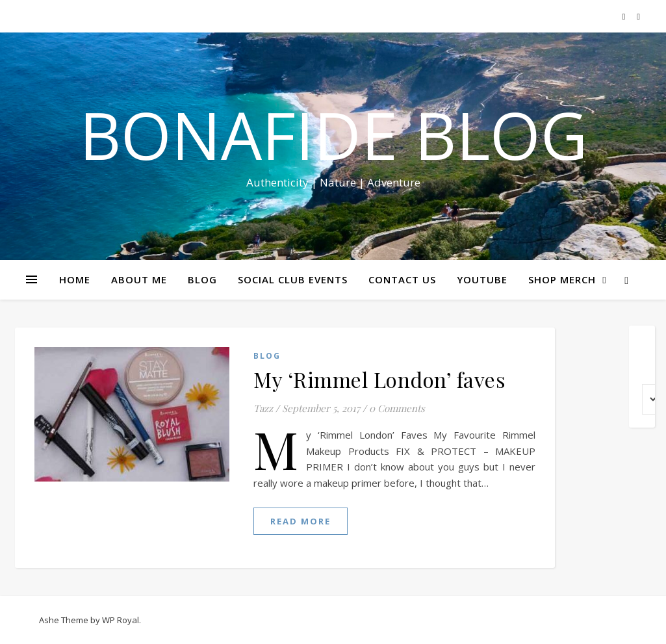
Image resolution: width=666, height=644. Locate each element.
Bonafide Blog (333, 135)
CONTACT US (402, 279)
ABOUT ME (139, 279)
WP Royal (121, 620)
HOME (75, 279)
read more (301, 521)
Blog (267, 356)
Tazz (263, 408)
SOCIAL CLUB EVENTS (293, 279)
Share (648, 246)
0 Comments (397, 408)
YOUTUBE (482, 279)
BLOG (202, 279)
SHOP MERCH (562, 279)
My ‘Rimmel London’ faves (379, 379)
